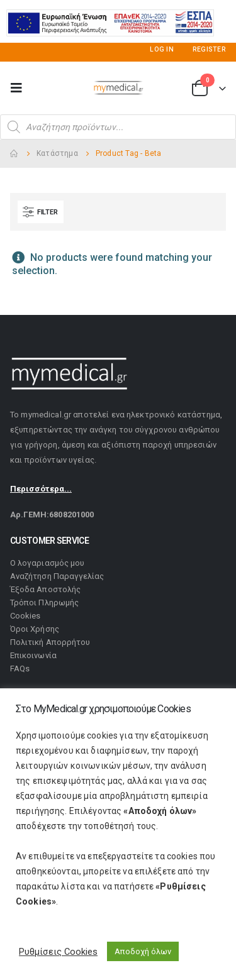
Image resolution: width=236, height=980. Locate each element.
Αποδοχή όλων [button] (143, 951)
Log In (162, 54)
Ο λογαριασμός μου (47, 569)
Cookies (25, 621)
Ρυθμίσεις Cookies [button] (58, 952)
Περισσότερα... (41, 494)
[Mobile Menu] (20, 93)
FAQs (20, 674)
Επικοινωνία (33, 661)
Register (209, 54)
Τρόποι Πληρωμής (44, 608)
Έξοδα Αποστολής (45, 595)
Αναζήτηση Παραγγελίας (57, 582)
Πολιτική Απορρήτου (50, 648)
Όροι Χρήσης (35, 635)
